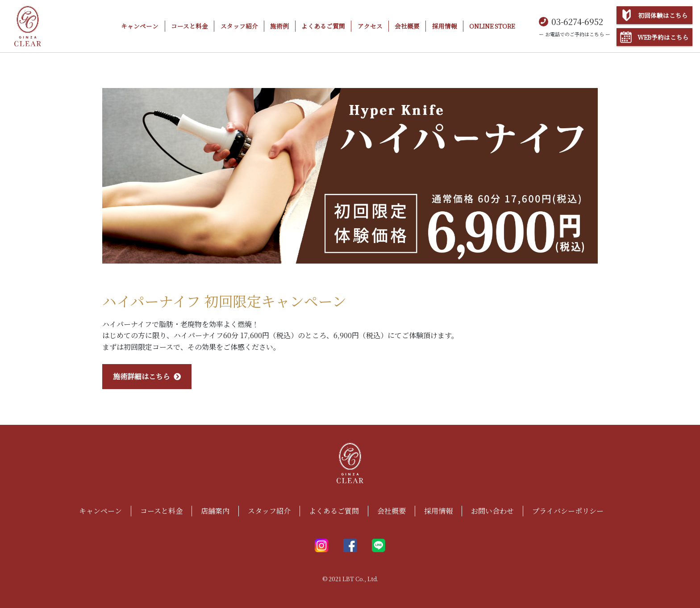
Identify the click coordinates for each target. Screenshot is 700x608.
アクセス (370, 26)
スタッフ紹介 (239, 26)
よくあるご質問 (323, 26)
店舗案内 (215, 511)
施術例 (279, 26)
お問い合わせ (492, 511)
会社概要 (407, 26)
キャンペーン (140, 26)
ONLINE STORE (492, 26)
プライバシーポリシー (568, 511)
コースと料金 (190, 26)
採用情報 (445, 26)
